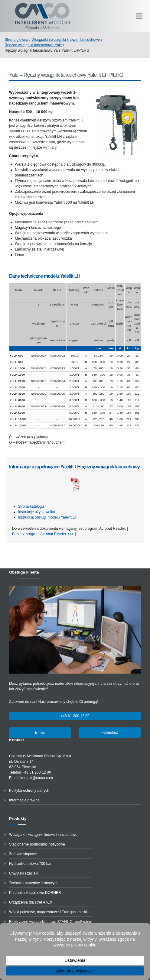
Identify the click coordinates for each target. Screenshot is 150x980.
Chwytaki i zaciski (24, 873)
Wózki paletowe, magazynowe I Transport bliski (48, 912)
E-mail (40, 733)
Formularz (110, 733)
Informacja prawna (24, 800)
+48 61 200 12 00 (75, 716)
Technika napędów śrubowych (34, 883)
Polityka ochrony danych (29, 791)
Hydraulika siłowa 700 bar (30, 864)
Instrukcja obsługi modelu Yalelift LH (48, 517)
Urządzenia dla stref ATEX (31, 902)
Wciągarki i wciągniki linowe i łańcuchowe (43, 835)
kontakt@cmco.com (37, 778)
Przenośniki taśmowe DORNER (35, 893)
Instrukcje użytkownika (36, 512)
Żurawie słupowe (23, 854)
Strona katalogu (31, 506)
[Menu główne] (139, 16)
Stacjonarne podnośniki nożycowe (37, 844)
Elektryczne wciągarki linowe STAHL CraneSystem (51, 922)
